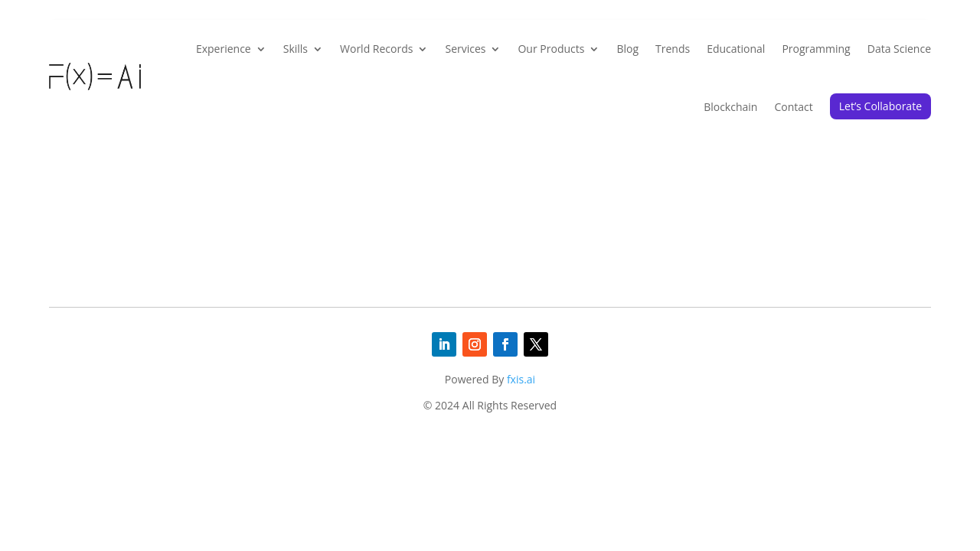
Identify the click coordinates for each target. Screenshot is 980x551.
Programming (816, 49)
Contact (793, 107)
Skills (296, 49)
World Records (376, 49)
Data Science (899, 49)
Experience (224, 49)
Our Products (551, 49)
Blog (627, 49)
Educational (736, 49)
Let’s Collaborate (880, 106)
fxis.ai (521, 379)
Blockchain (730, 107)
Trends (673, 49)
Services (465, 49)
